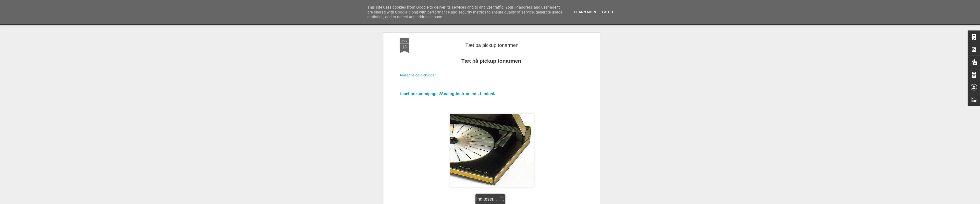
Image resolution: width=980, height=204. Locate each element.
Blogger (537, 201)
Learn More (586, 12)
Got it (608, 12)
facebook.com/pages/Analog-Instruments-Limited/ (448, 38)
